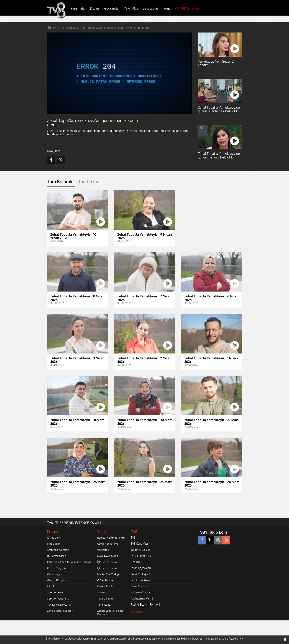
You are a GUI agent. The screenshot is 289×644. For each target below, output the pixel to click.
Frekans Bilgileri (141, 574)
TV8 (133, 537)
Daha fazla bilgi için (233, 639)
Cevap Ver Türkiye (108, 544)
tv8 (55, 28)
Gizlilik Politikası (141, 580)
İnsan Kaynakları (141, 568)
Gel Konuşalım (56, 574)
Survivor (102, 592)
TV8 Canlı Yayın (188, 8)
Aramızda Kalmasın (58, 550)
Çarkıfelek (103, 550)
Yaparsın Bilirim (106, 598)
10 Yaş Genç (54, 538)
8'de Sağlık (54, 544)
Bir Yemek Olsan (57, 556)
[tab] (61, 183)
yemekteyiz (69, 28)
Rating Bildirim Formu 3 (145, 604)
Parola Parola (105, 586)
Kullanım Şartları (141, 592)
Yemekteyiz (104, 605)
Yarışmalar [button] (78, 8)
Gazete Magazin (56, 568)
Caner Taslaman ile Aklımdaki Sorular (69, 562)
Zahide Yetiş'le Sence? (60, 611)
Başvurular (150, 8)
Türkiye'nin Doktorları (60, 605)
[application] (119, 73)
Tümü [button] (166, 8)
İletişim (135, 562)
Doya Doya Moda (108, 556)
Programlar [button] (112, 8)
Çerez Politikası (140, 586)
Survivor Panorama (58, 598)
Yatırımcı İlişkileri (141, 550)
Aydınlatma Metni (142, 598)
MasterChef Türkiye (108, 574)
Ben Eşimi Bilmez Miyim (111, 538)
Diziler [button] (95, 8)
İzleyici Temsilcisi (141, 556)
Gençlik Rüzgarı (56, 580)
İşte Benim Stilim (107, 562)
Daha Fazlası (137, 612)
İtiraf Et (51, 586)
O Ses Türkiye (105, 580)
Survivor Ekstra (56, 592)
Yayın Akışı (131, 8)
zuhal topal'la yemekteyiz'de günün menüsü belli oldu (115, 28)
